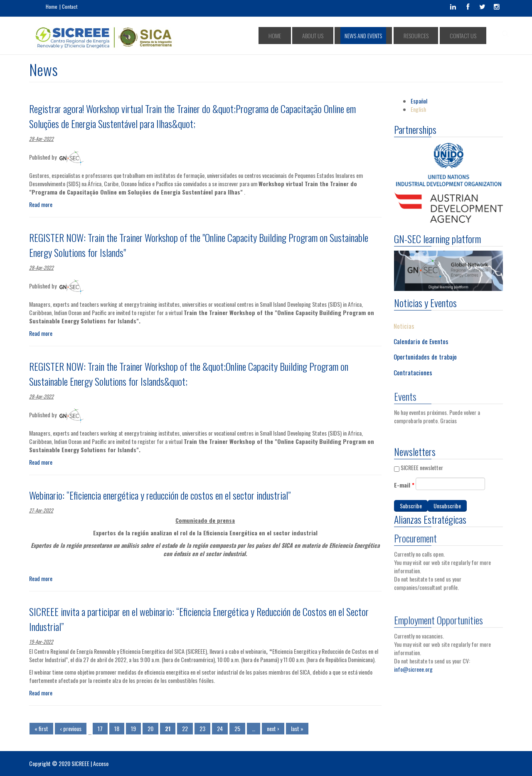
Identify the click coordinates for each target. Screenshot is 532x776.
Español (419, 101)
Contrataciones (413, 372)
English (418, 109)
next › (273, 728)
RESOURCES (429, 36)
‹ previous (71, 728)
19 (133, 728)
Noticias (404, 325)
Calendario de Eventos (421, 341)
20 (150, 728)
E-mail (404, 485)
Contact (70, 6)
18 (117, 728)
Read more (41, 204)
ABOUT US (346, 36)
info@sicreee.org (413, 666)
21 (168, 728)
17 (100, 728)
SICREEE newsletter (422, 467)
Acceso (101, 763)
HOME (317, 36)
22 (185, 728)
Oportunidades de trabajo (425, 357)
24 (220, 728)
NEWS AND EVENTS (387, 36)
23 (202, 728)
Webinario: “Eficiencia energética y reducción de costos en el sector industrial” (160, 495)
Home (52, 6)
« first (41, 728)
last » (297, 728)
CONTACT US (467, 36)
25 (237, 728)
